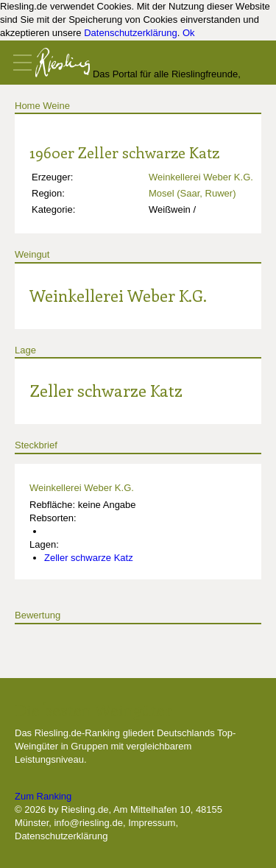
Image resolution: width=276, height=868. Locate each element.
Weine (56, 106)
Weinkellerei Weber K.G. (201, 177)
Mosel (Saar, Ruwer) (192, 193)
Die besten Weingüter (93, 710)
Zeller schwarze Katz (106, 390)
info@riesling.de (88, 823)
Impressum (152, 823)
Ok (189, 33)
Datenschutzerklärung (130, 33)
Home (28, 106)
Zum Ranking (43, 796)
